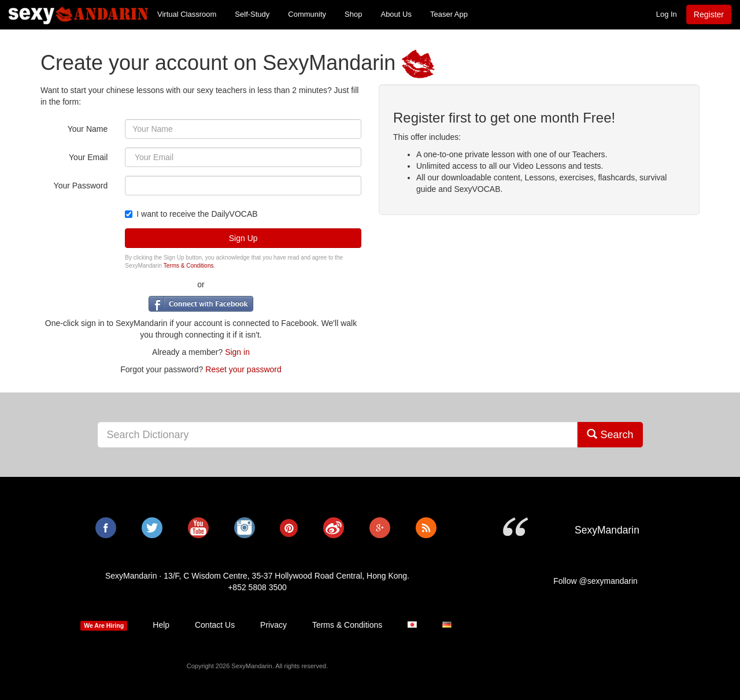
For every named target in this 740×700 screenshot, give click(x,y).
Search (610, 434)
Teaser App (449, 14)
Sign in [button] (237, 352)
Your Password (81, 186)
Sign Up (243, 238)
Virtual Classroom (187, 14)
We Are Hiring (104, 625)
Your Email (88, 157)
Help (161, 625)
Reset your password (243, 369)
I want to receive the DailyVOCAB (191, 214)
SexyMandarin (78, 14)
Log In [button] (667, 14)
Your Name (88, 129)
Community (307, 14)
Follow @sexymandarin (595, 581)
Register (709, 14)
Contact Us (215, 625)
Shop (353, 14)
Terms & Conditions (189, 266)
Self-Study (252, 14)
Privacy (273, 625)
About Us (396, 14)
